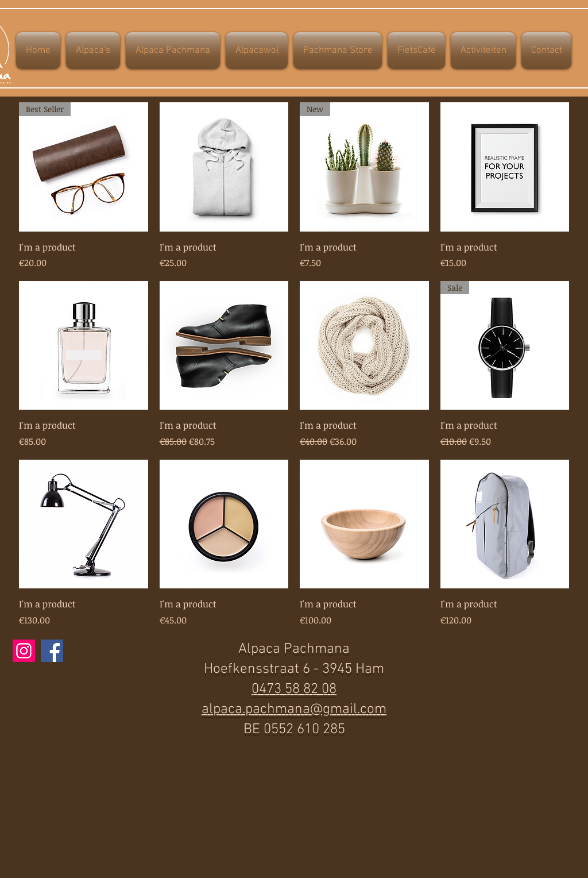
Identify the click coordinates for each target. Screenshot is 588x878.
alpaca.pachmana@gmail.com (294, 710)
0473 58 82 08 (294, 690)
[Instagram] (24, 651)
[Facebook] (52, 651)
